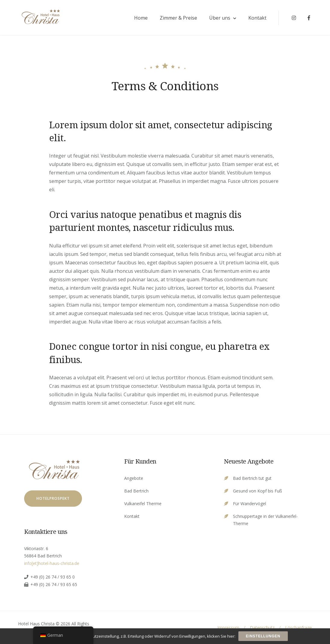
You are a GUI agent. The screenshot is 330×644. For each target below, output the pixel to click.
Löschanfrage (299, 628)
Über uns (220, 18)
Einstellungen (263, 636)
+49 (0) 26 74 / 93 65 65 (54, 584)
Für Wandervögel (250, 504)
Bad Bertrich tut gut (252, 478)
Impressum (228, 628)
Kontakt (257, 18)
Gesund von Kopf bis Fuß (258, 491)
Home (141, 18)
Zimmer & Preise (178, 18)
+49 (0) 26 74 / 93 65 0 (53, 577)
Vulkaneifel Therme (143, 504)
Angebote (134, 478)
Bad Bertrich (136, 491)
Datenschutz (262, 628)
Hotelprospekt (53, 498)
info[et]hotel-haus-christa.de (52, 563)
